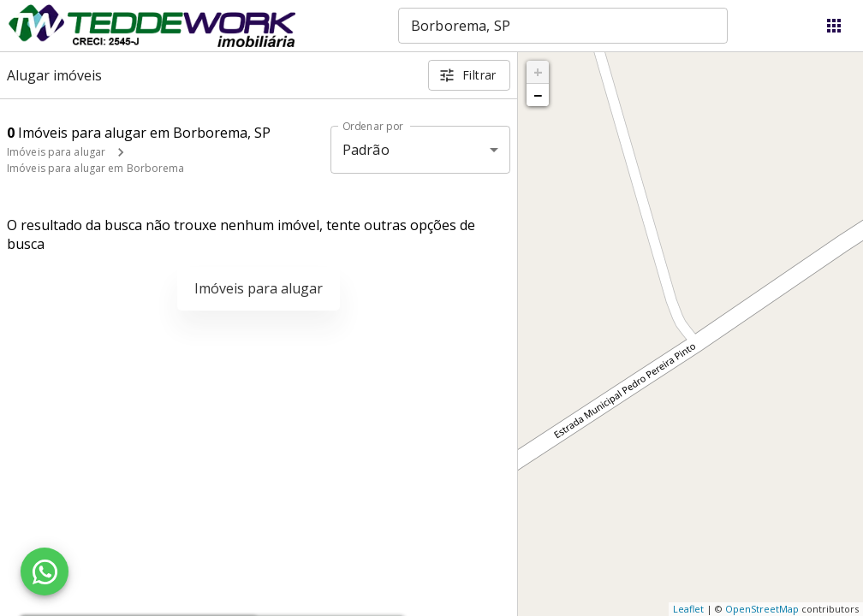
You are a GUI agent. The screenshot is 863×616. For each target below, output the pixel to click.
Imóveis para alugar (56, 152)
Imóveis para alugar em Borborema (96, 168)
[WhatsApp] (45, 572)
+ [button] (538, 72)
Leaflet (688, 609)
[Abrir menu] (834, 26)
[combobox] (563, 26)
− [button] (538, 95)
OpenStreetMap (762, 609)
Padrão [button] (366, 150)
